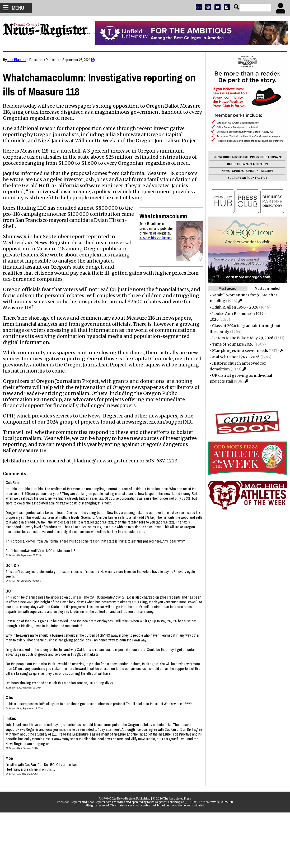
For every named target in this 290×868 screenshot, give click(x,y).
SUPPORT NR (234, 178)
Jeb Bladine (19, 60)
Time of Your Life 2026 (230, 344)
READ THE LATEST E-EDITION (245, 164)
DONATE (273, 157)
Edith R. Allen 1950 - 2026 (233, 307)
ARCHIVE (265, 171)
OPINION (250, 171)
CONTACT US (255, 178)
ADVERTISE (237, 157)
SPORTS (236, 171)
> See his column (153, 250)
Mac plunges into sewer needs (238, 351)
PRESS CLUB (256, 157)
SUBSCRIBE (219, 157)
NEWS (223, 171)
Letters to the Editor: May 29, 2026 (240, 338)
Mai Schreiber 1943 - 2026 (233, 357)
